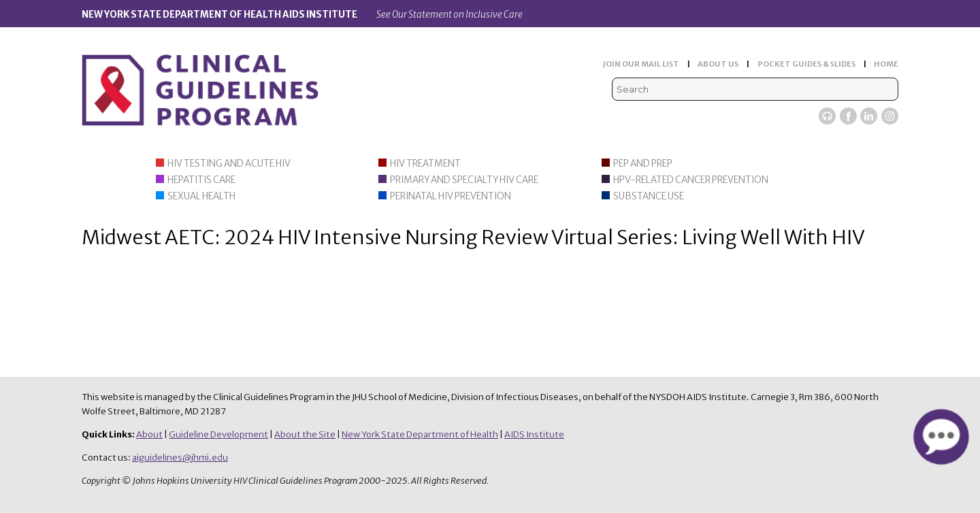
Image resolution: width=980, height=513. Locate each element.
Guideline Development (218, 434)
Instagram (890, 116)
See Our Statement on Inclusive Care (450, 15)
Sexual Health (201, 196)
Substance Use (649, 196)
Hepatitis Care (201, 180)
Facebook (848, 116)
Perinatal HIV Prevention (451, 196)
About (149, 434)
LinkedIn (869, 116)
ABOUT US (718, 64)
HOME (886, 64)
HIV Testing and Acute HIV (229, 164)
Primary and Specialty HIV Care (464, 180)
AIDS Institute (534, 434)
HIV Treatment (425, 164)
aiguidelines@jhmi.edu (180, 458)
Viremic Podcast (827, 116)
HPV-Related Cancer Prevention (691, 180)
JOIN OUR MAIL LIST (641, 64)
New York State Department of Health (420, 434)
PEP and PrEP (643, 164)
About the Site (305, 434)
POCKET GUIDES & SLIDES (806, 64)
